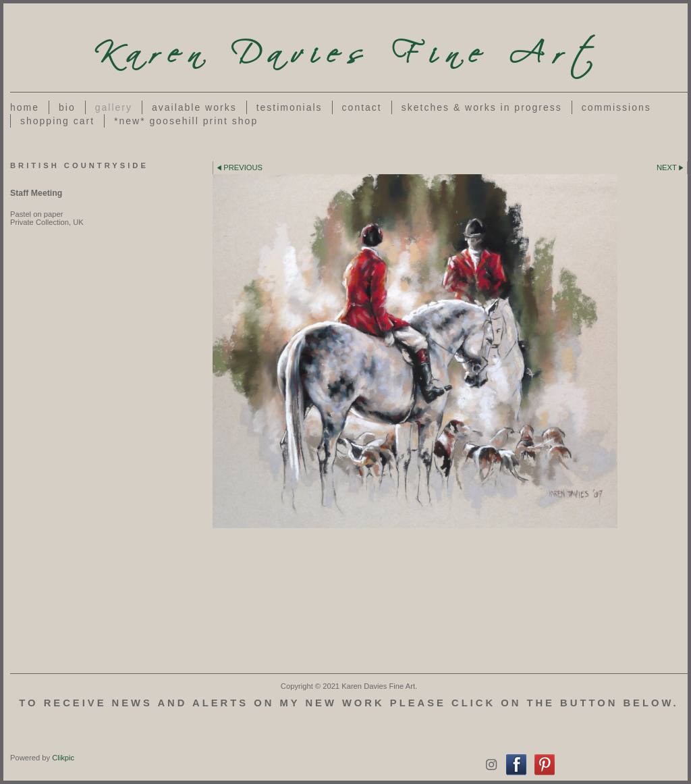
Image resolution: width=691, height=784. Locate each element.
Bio (67, 107)
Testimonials (289, 107)
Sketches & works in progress (482, 107)
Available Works (194, 107)
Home (25, 107)
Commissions (616, 107)
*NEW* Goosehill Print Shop (186, 121)
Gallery (114, 107)
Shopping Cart (57, 121)
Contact (362, 107)
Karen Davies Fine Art (349, 48)
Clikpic (63, 758)
